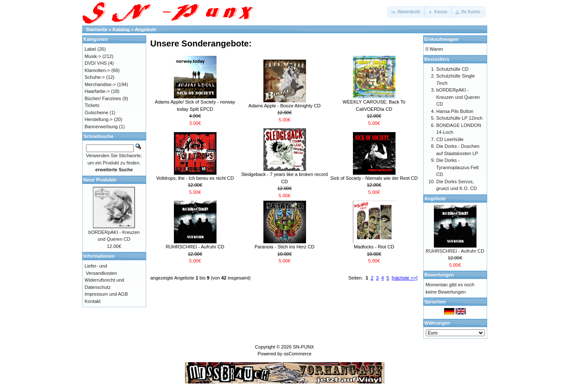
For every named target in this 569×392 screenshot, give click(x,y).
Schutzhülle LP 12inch (460, 118)
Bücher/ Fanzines (103, 98)
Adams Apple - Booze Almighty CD (284, 106)
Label (91, 49)
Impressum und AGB (107, 294)
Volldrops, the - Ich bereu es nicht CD (195, 178)
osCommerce (297, 354)
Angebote (146, 29)
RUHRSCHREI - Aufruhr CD (195, 247)
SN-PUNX (303, 347)
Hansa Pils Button (455, 111)
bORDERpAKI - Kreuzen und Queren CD (458, 97)
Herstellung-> (99, 119)
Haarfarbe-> (97, 91)
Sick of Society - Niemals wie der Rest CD (374, 178)
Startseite (97, 29)
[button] (406, 12)
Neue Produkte (100, 180)
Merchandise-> (100, 84)
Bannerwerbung (101, 127)
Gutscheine (97, 112)
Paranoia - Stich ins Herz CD (284, 247)
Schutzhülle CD (453, 69)
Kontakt (93, 301)
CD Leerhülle (450, 139)
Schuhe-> (95, 77)
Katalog (121, 29)
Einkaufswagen (442, 39)
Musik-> (93, 56)
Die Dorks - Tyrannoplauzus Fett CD (458, 167)
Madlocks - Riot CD (374, 247)
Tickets (92, 105)
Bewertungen (439, 275)
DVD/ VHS (96, 63)
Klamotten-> (98, 70)
